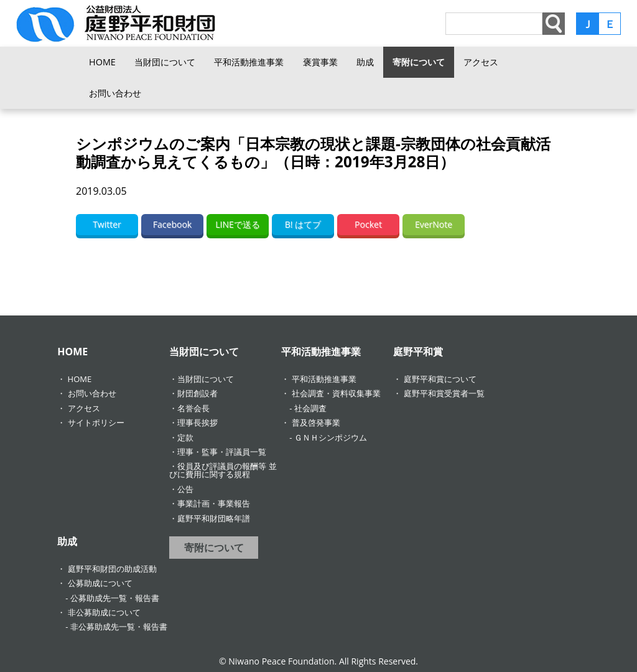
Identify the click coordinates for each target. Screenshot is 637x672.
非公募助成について (104, 612)
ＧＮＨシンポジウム (331, 437)
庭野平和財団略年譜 (214, 518)
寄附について (419, 62)
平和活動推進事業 (249, 62)
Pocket (368, 224)
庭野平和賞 (418, 352)
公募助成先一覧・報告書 (115, 598)
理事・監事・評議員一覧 (222, 452)
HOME (102, 62)
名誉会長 (193, 408)
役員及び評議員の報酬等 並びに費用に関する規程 (223, 470)
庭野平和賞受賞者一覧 (444, 393)
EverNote (434, 224)
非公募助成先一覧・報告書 (119, 627)
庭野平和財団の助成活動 (112, 569)
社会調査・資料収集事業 (336, 393)
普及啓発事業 (316, 422)
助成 (365, 62)
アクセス (481, 62)
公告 (185, 489)
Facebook (172, 224)
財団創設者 (198, 393)
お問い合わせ (115, 93)
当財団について (165, 62)
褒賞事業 (320, 62)
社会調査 (310, 408)
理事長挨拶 (198, 422)
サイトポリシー (96, 422)
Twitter (107, 224)
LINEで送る (238, 224)
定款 (185, 437)
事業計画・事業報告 (214, 503)
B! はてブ (303, 224)
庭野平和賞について (440, 379)
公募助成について (100, 583)
